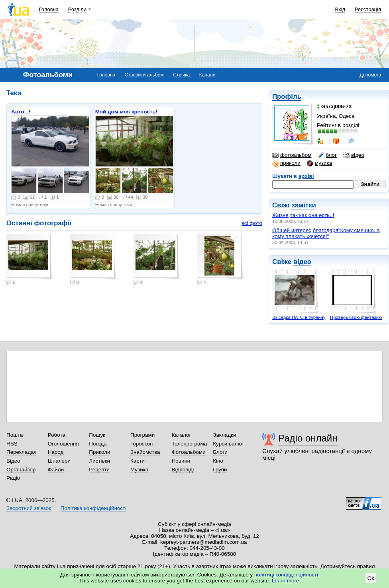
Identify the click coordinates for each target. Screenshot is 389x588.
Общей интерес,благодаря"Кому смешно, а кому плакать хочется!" (326, 233)
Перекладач (21, 452)
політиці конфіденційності (286, 575)
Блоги (220, 452)
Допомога (370, 75)
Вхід (340, 9)
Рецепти (99, 470)
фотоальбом (292, 155)
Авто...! (21, 112)
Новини (181, 461)
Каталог (182, 435)
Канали (207, 75)
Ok (371, 578)
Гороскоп (141, 444)
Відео (13, 461)
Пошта (15, 435)
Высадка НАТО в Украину (299, 317)
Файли (56, 470)
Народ (56, 452)
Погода (98, 444)
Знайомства (145, 452)
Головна (49, 9)
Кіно (218, 461)
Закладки (224, 435)
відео (354, 155)
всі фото (252, 223)
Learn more (286, 581)
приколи (286, 163)
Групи (220, 470)
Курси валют (228, 444)
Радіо (13, 478)
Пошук (97, 435)
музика (319, 163)
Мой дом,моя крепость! (126, 112)
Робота (57, 435)
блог (327, 155)
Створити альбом (144, 75)
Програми (142, 435)
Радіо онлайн (308, 438)
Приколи (99, 452)
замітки (304, 205)
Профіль (287, 97)
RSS (12, 444)
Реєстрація (368, 9)
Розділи (77, 9)
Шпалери (59, 461)
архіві (306, 176)
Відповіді (183, 470)
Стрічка (181, 75)
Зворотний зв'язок (29, 508)
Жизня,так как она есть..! (303, 215)
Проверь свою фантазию (356, 317)
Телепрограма (190, 444)
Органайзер (21, 470)
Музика (139, 470)
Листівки (99, 461)
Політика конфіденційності (93, 508)
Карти (138, 461)
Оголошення (63, 444)
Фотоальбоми (189, 452)
